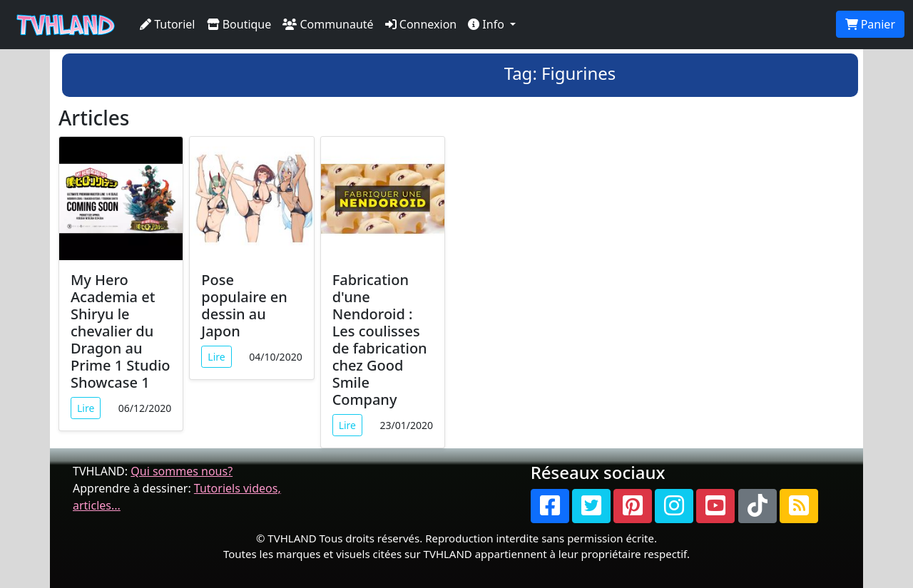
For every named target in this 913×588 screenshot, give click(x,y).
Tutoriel (168, 24)
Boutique (239, 24)
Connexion (421, 24)
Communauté (328, 24)
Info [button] (488, 24)
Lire (86, 408)
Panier (870, 24)
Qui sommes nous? (182, 471)
